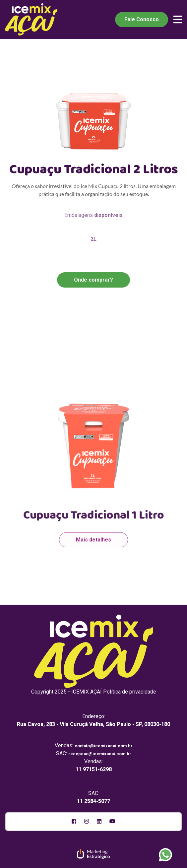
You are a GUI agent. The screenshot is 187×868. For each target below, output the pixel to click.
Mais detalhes (93, 532)
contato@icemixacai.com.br (104, 746)
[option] (93, 432)
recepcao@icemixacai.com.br (100, 754)
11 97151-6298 (94, 769)
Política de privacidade (130, 692)
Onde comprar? (93, 280)
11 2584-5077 (93, 801)
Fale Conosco (142, 19)
